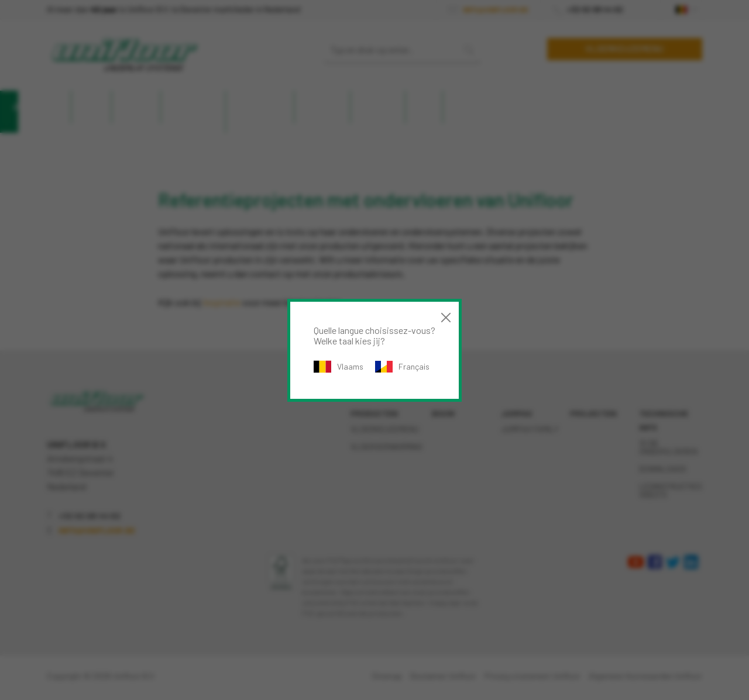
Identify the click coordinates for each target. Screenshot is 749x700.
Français (402, 367)
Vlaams (339, 367)
